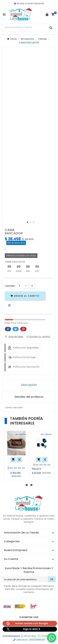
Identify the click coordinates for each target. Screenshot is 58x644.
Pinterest (23, 329)
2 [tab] (31, 222)
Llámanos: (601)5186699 (29, 640)
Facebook (8, 329)
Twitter (16, 329)
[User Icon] (47, 14)
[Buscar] (25, 27)
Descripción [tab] (29, 385)
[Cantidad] (20, 286)
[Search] (51, 28)
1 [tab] (28, 222)
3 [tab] (34, 222)
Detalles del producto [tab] (29, 397)
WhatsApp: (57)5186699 (37, 636)
